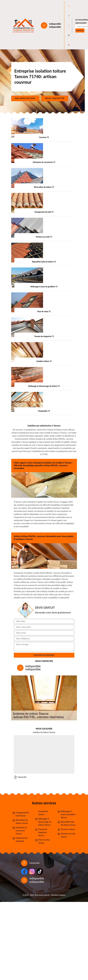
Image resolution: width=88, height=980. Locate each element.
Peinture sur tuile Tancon (68, 835)
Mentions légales (58, 895)
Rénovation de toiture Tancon (22, 822)
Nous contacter (55, 98)
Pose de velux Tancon (44, 841)
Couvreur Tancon (68, 829)
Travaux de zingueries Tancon (43, 832)
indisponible (55, 24)
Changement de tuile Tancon (22, 814)
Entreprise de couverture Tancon (21, 831)
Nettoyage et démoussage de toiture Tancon (45, 822)
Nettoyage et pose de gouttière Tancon (68, 814)
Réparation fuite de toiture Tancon (68, 823)
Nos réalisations (25, 98)
